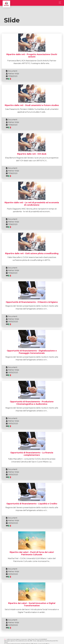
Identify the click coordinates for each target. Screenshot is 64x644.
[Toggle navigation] (59, 3)
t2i (5, 639)
